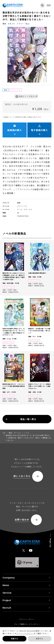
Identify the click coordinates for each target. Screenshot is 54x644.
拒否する (40, 639)
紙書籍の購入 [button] (15, 130)
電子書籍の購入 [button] (39, 130)
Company (26, 578)
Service (26, 593)
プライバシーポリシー (25, 633)
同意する (14, 639)
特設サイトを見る (25, 96)
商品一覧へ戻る (21, 419)
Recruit (26, 608)
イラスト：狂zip (23, 24)
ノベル (27, 433)
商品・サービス (15, 433)
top (4, 433)
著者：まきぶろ (9, 24)
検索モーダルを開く (43, 5)
